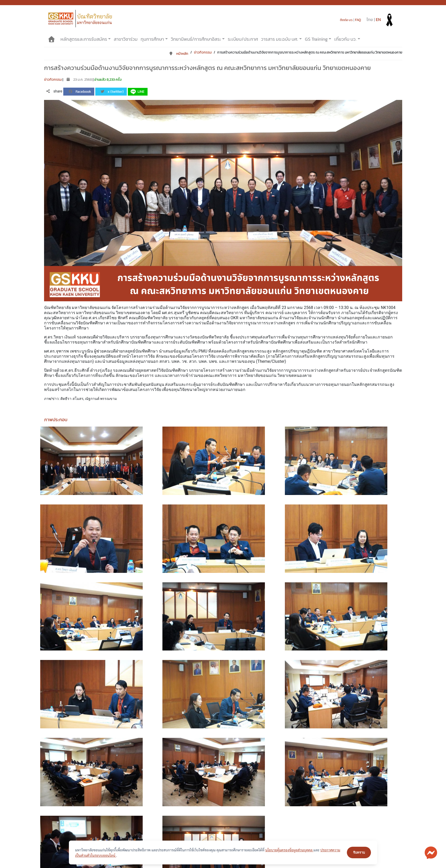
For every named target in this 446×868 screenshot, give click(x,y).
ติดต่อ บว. (346, 20)
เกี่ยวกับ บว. (345, 39)
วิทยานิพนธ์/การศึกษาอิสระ (196, 39)
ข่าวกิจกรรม (203, 52)
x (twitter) (112, 92)
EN (378, 19)
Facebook (80, 92)
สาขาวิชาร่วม (126, 39)
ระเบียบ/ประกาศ (243, 39)
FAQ (358, 20)
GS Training (316, 39)
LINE (137, 92)
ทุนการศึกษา (152, 39)
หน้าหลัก (179, 54)
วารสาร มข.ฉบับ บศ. (279, 39)
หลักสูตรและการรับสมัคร (84, 39)
